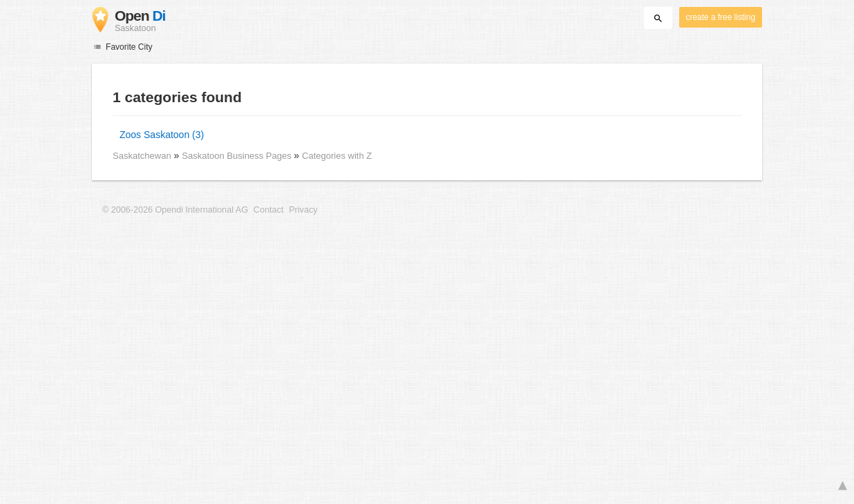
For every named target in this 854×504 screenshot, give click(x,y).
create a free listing (721, 17)
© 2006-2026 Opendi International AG (175, 210)
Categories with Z (337, 156)
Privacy (303, 210)
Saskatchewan (142, 156)
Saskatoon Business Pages (238, 156)
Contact (268, 210)
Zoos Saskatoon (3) (162, 135)
